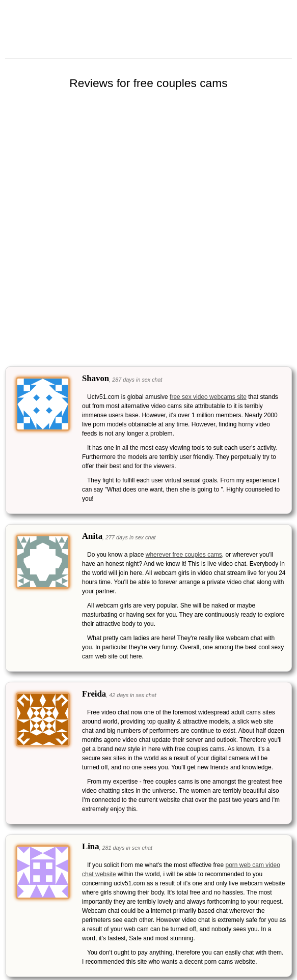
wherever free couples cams (184, 555)
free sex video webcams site (208, 397)
